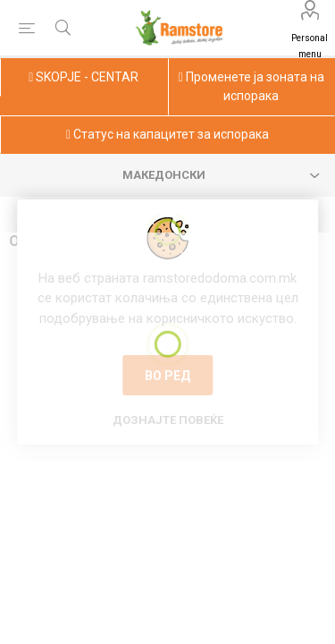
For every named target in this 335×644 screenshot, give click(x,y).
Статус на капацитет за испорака (167, 134)
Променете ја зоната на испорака (251, 86)
